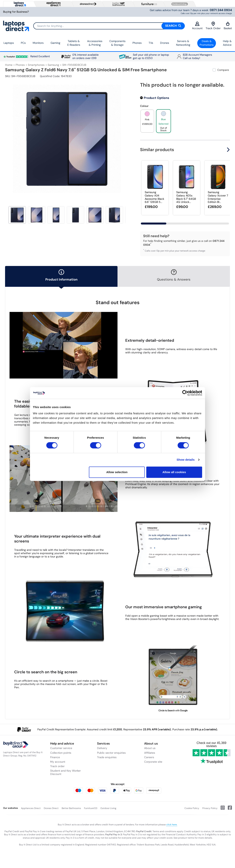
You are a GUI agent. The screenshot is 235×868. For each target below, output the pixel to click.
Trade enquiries (107, 757)
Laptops (9, 43)
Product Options (157, 98)
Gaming (55, 43)
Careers (149, 757)
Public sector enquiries (111, 753)
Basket (228, 26)
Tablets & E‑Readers (74, 43)
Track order (57, 766)
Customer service (61, 748)
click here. (172, 825)
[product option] (147, 121)
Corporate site (153, 762)
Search (173, 26)
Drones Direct (51, 808)
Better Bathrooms (71, 808)
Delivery (102, 748)
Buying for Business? (16, 12)
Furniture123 (91, 808)
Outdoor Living (108, 808)
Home (9, 65)
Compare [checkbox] (223, 70)
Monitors (38, 43)
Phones (137, 43)
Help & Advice (227, 43)
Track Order (213, 26)
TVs (151, 43)
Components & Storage (117, 43)
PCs (23, 43)
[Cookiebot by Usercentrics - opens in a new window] (185, 393)
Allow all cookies (174, 472)
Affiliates (150, 753)
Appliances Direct (31, 808)
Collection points (61, 753)
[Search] (109, 26)
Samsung (53, 65)
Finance (55, 757)
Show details (186, 460)
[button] (229, 150)
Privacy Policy (210, 808)
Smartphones (36, 65)
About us (150, 748)
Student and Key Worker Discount (65, 772)
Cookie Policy (192, 808)
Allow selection (117, 472)
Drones (165, 43)
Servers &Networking (183, 43)
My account (58, 762)
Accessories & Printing (95, 43)
